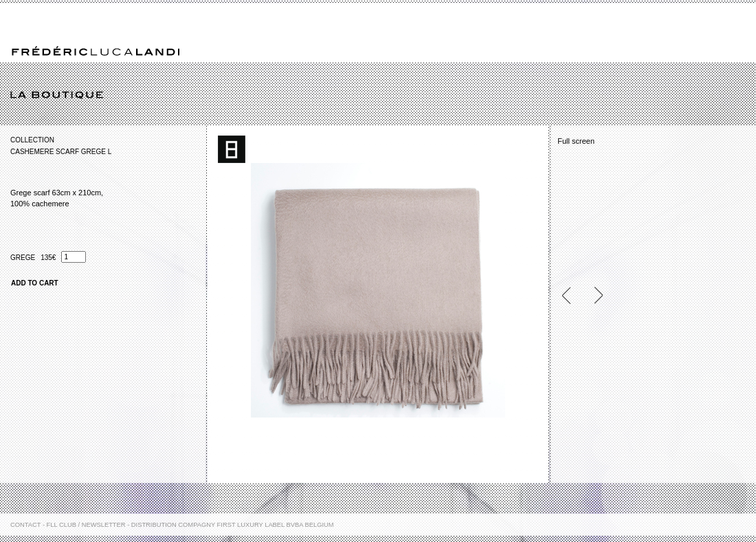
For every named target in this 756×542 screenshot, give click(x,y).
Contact (25, 525)
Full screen (576, 141)
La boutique (383, 96)
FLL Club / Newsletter (86, 525)
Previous (572, 295)
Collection (32, 140)
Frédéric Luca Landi (96, 51)
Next (592, 295)
